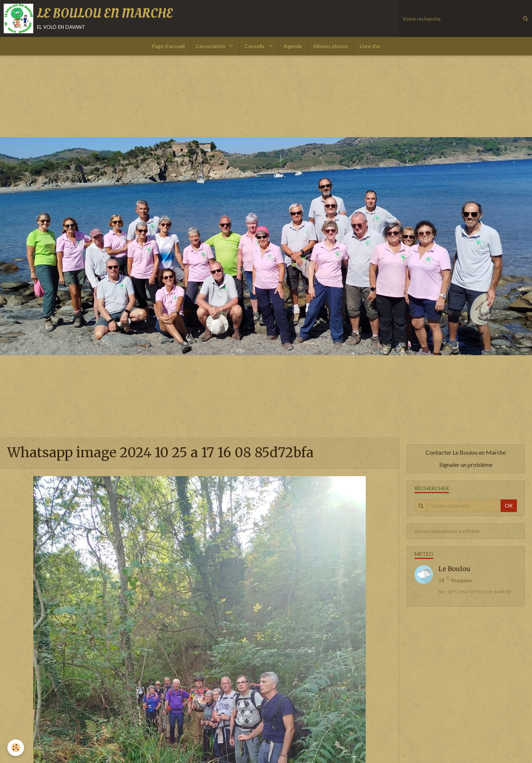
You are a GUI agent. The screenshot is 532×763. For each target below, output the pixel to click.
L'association (211, 46)
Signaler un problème (466, 464)
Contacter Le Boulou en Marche (466, 452)
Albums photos (331, 46)
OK (509, 506)
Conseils (255, 46)
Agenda (293, 46)
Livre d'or (370, 46)
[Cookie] (16, 748)
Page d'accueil (168, 46)
